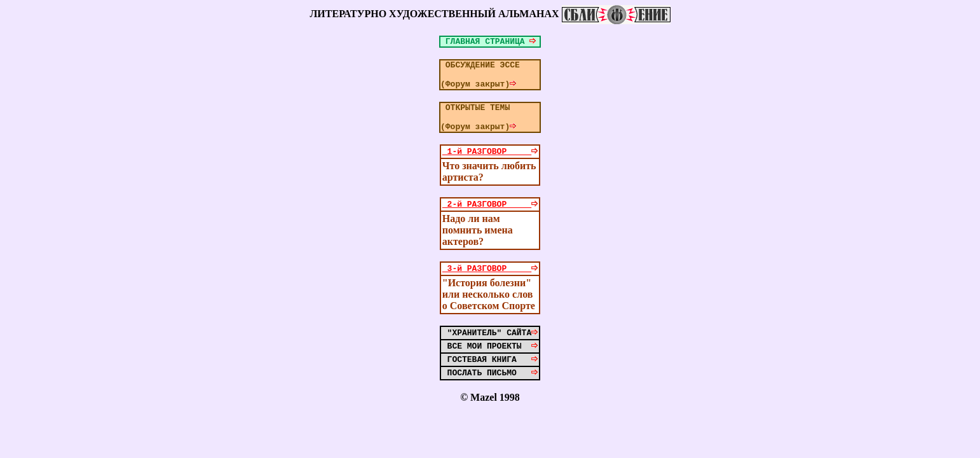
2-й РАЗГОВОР (490, 221)
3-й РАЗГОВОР (490, 287)
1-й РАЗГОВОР (490, 166)
